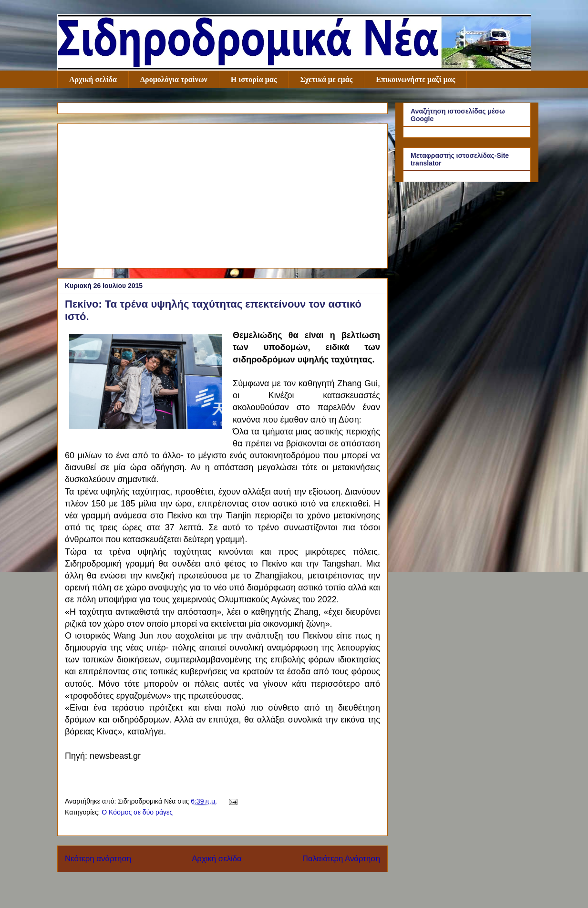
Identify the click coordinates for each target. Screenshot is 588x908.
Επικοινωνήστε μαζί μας (415, 79)
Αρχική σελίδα (93, 79)
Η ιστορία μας (254, 79)
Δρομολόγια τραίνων (174, 79)
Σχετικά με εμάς (326, 79)
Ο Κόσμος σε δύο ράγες (137, 812)
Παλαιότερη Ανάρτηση (341, 859)
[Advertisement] (222, 194)
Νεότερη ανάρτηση (98, 859)
